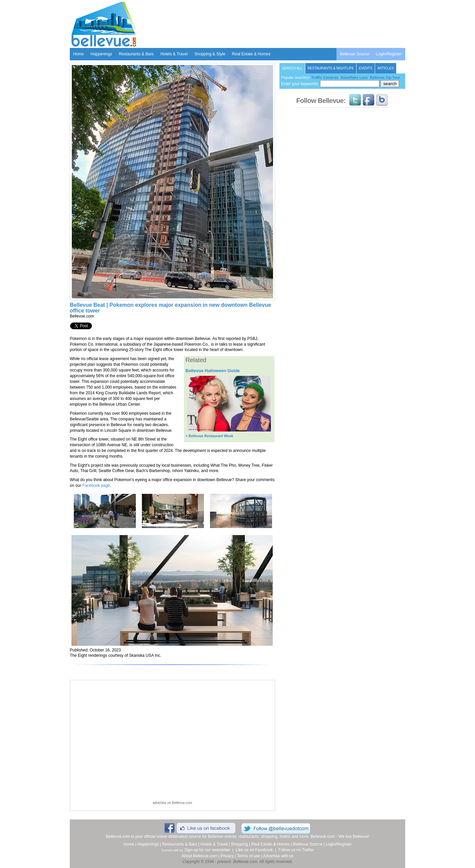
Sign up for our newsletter (207, 850)
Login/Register (389, 54)
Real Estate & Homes (251, 54)
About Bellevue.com (199, 856)
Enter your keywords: (330, 84)
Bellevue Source (354, 54)
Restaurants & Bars (136, 54)
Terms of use (248, 856)
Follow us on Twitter (296, 850)
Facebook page (96, 485)
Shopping (240, 844)
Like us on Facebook (254, 850)
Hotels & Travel (174, 54)
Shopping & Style (210, 54)
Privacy (227, 856)
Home (78, 54)
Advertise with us (278, 856)
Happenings (101, 54)
